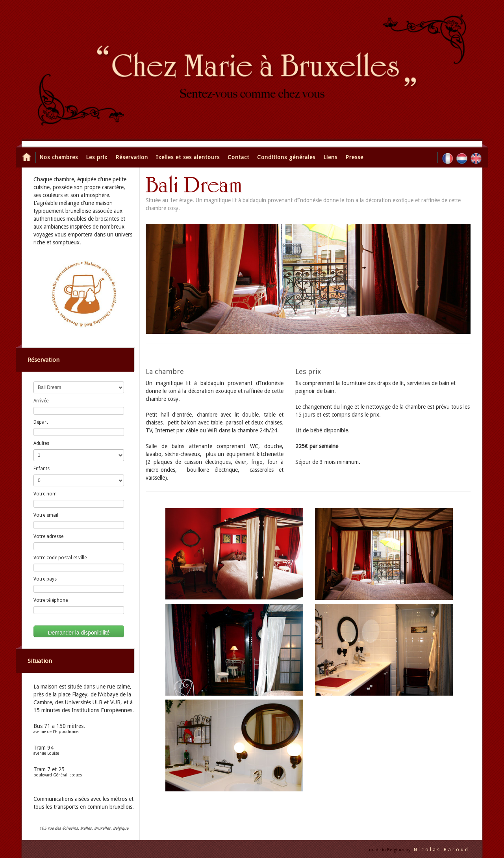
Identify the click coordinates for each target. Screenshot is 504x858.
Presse (354, 157)
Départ (41, 422)
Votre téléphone (51, 600)
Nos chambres (59, 157)
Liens (330, 157)
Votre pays (45, 579)
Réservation (132, 157)
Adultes (41, 443)
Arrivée (41, 401)
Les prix (97, 157)
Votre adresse (48, 536)
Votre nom (45, 494)
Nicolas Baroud (442, 850)
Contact (238, 157)
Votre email (46, 515)
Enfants (42, 469)
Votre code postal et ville (60, 558)
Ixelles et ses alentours (188, 157)
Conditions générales (286, 157)
